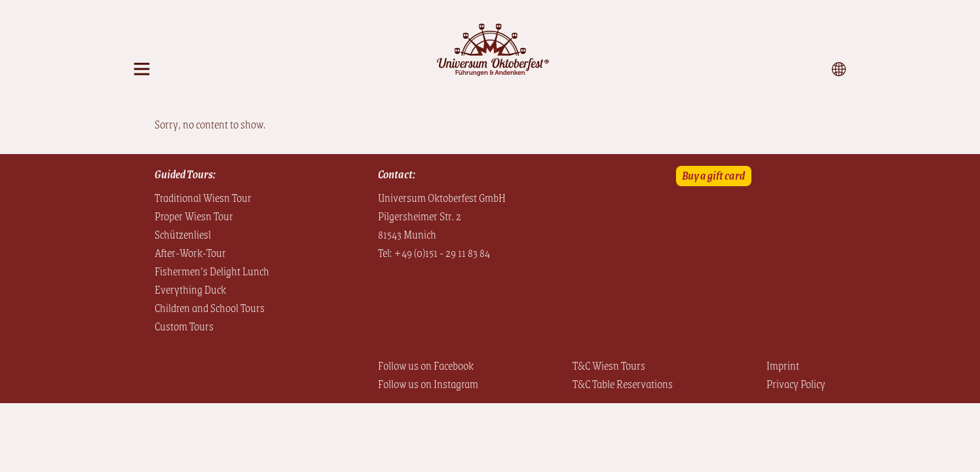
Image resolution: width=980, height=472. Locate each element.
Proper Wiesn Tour (194, 216)
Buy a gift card (713, 175)
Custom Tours (184, 326)
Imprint (783, 365)
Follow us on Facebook (426, 365)
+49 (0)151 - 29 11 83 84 (442, 252)
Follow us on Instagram (428, 383)
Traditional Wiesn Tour (203, 197)
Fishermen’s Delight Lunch (212, 271)
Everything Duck (190, 289)
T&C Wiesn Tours (609, 365)
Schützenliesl (183, 234)
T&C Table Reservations (623, 383)
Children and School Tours (210, 307)
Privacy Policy (796, 383)
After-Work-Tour (190, 252)
